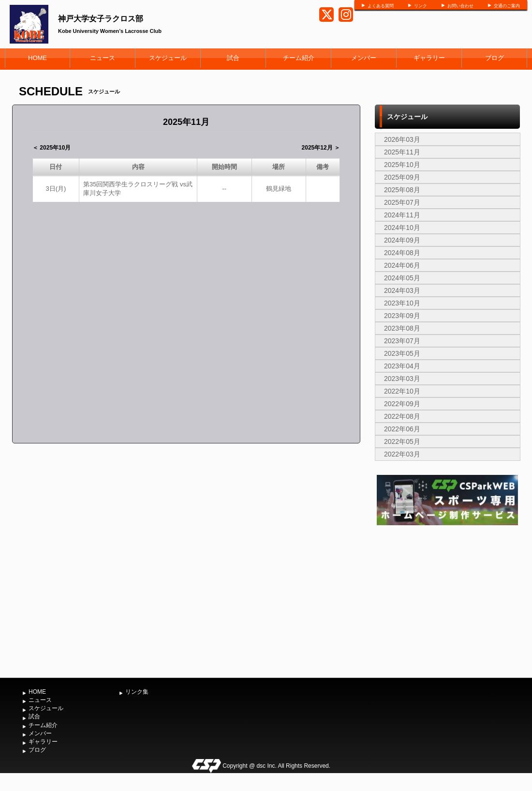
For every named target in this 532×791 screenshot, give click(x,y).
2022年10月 (402, 391)
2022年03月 (402, 454)
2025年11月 (402, 152)
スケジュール (168, 58)
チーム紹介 (299, 58)
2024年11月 (402, 215)
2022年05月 (402, 441)
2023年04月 (402, 366)
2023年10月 (402, 303)
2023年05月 (402, 353)
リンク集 (137, 692)
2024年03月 (402, 290)
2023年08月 (402, 328)
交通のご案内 (507, 6)
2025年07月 (402, 202)
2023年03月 (402, 379)
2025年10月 (402, 165)
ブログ (495, 58)
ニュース (103, 58)
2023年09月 (402, 316)
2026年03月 (402, 139)
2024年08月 (402, 253)
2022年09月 (402, 404)
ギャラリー (429, 58)
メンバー (364, 58)
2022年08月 (402, 416)
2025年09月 (402, 177)
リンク (421, 6)
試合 (233, 58)
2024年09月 (402, 240)
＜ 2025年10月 (52, 148)
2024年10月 (402, 228)
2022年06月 (402, 429)
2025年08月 (402, 190)
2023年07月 (402, 341)
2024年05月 (402, 278)
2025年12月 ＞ (321, 148)
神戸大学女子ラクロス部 (101, 19)
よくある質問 (381, 6)
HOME (37, 58)
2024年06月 (402, 265)
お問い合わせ (460, 6)
